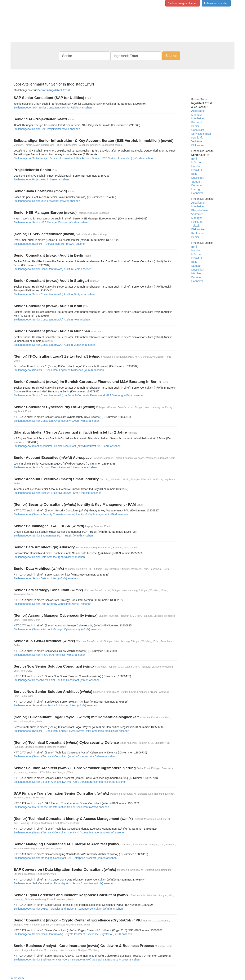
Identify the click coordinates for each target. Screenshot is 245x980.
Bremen (196, 277)
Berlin (195, 159)
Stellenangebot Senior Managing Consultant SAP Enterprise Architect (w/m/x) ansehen (65, 858)
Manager (197, 115)
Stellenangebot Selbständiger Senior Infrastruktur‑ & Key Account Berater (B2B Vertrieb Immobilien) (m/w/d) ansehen (83, 158)
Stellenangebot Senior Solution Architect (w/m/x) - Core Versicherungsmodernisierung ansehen (70, 782)
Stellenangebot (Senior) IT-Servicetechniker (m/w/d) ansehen (50, 244)
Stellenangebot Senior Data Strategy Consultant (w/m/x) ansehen (52, 604)
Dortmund (197, 185)
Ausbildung (198, 111)
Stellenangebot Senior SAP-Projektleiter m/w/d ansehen (47, 129)
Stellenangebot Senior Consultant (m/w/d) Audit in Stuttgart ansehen (54, 294)
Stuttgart (196, 182)
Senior (195, 126)
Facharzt (197, 122)
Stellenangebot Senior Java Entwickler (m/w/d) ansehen (47, 201)
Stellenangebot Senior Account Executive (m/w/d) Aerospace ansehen (55, 467)
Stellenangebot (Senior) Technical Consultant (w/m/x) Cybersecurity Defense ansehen (65, 756)
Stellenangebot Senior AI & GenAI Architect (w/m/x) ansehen (50, 655)
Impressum (17, 978)
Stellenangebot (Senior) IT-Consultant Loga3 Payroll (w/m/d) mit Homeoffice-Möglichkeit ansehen (71, 731)
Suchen (171, 56)
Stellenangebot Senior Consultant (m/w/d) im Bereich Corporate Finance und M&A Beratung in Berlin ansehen (79, 395)
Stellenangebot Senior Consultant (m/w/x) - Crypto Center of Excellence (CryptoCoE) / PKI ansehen (73, 934)
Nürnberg (197, 273)
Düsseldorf (198, 178)
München (197, 162)
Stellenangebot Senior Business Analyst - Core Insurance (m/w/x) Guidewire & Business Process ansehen (77, 960)
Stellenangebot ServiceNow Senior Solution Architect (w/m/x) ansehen (55, 705)
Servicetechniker (201, 134)
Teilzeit (196, 226)
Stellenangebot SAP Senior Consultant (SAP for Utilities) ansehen (53, 108)
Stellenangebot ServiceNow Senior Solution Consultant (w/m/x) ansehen (57, 680)
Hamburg (197, 166)
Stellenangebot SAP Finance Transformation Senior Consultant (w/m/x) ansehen (61, 807)
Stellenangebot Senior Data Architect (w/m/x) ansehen (46, 578)
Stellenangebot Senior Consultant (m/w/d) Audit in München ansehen (55, 345)
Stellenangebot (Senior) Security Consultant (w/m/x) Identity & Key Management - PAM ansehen (71, 514)
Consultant (198, 130)
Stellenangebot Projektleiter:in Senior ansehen (41, 179)
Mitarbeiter (198, 118)
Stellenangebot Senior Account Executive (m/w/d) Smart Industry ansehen (58, 493)
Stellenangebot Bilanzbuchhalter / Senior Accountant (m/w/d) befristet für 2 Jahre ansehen (67, 446)
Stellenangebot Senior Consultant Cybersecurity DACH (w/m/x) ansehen (57, 421)
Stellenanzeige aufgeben (183, 3)
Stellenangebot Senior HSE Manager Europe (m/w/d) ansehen (51, 222)
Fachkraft (197, 138)
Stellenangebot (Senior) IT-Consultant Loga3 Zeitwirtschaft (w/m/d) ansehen (59, 370)
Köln (194, 174)
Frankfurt (197, 170)
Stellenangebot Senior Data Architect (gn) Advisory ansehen (49, 557)
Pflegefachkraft (200, 210)
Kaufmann (198, 233)
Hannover (197, 193)
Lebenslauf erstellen (216, 3)
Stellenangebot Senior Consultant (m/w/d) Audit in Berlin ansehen (52, 269)
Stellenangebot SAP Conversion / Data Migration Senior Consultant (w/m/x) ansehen (64, 883)
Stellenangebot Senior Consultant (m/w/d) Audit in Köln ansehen (52, 320)
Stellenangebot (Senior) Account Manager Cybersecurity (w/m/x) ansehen (57, 629)
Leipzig (196, 189)
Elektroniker (198, 145)
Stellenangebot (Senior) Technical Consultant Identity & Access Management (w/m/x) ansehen (69, 832)
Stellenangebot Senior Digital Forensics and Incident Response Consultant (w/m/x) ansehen (68, 909)
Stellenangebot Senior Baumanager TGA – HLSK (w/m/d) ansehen (53, 536)
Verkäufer (197, 141)
